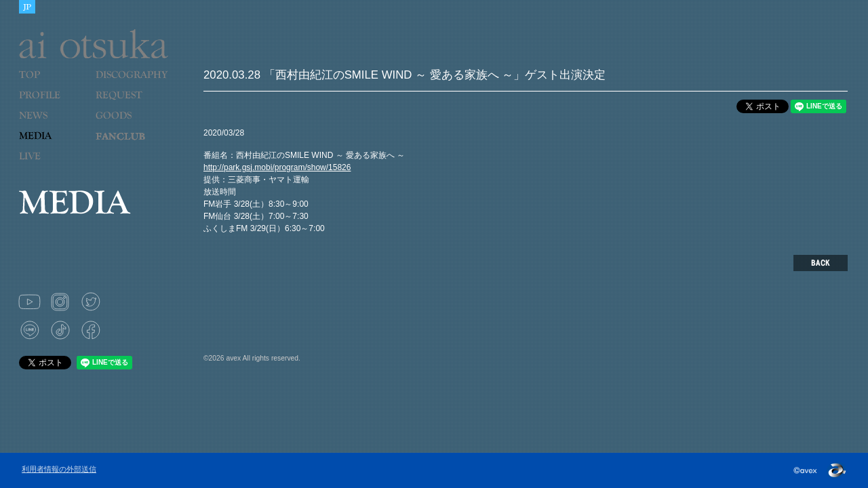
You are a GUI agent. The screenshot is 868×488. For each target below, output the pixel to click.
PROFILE (46, 104)
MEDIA (52, 144)
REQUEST (128, 104)
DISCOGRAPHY (132, 83)
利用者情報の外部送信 (59, 469)
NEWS (52, 124)
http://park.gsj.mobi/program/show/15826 (277, 167)
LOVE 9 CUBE (128, 144)
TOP (52, 83)
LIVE (52, 165)
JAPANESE (27, 7)
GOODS (128, 124)
